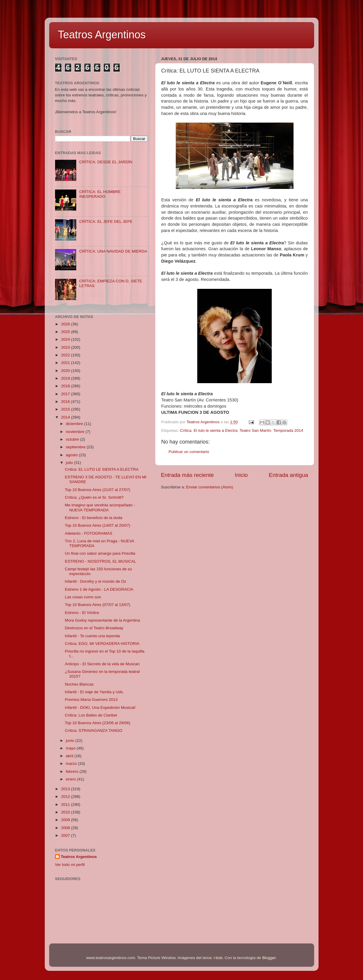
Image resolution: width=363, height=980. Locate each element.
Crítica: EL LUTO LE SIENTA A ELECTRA (102, 469)
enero (72, 779)
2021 (66, 363)
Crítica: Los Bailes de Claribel (91, 715)
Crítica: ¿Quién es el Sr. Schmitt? (94, 497)
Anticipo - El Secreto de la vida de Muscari (102, 664)
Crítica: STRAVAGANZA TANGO (93, 731)
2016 (66, 402)
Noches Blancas (79, 684)
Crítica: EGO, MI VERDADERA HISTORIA (102, 644)
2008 (66, 828)
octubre (73, 439)
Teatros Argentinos (102, 35)
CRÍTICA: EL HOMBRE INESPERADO (100, 194)
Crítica (186, 430)
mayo (71, 748)
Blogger (269, 958)
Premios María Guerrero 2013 (91, 700)
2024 (66, 339)
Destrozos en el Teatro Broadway (94, 628)
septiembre (76, 447)
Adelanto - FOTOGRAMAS (88, 533)
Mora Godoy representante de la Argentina (102, 620)
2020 (66, 371)
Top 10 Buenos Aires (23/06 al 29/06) (97, 723)
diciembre (75, 424)
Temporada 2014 (288, 430)
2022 (66, 355)
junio (71, 741)
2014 (66, 417)
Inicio (241, 475)
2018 (66, 386)
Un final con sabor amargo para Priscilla (100, 553)
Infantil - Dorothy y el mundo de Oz (96, 581)
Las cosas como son (83, 597)
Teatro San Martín (255, 430)
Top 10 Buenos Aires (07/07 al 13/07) (97, 605)
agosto (72, 455)
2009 (66, 820)
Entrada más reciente (188, 475)
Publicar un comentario (189, 452)
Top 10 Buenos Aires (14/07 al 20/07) (97, 525)
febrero (73, 771)
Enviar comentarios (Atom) (210, 487)
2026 (66, 324)
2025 (66, 332)
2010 (66, 812)
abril (70, 756)
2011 (66, 804)
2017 (66, 394)
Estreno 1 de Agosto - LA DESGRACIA (99, 589)
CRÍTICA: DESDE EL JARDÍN (106, 162)
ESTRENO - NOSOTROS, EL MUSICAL (100, 561)
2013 (66, 789)
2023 (66, 347)
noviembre (76, 432)
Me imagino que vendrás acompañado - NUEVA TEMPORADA (100, 507)
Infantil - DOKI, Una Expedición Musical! (100, 708)
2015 (66, 409)
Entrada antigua (288, 475)
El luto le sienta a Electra (216, 430)
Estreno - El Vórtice (82, 613)
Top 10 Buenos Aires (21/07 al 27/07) (97, 490)
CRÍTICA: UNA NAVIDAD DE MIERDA (113, 251)
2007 (66, 835)
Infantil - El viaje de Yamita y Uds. (94, 692)
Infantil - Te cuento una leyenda (92, 636)
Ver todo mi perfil (70, 865)
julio (70, 463)
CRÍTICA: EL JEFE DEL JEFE (106, 221)
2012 (66, 797)
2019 (66, 378)
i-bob (218, 958)
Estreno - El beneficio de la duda (93, 518)
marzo (72, 764)
